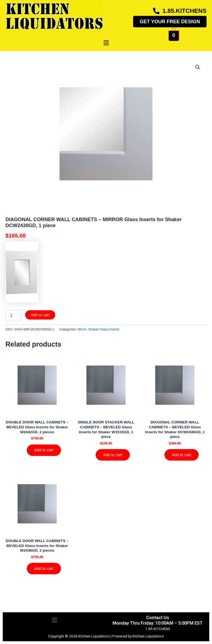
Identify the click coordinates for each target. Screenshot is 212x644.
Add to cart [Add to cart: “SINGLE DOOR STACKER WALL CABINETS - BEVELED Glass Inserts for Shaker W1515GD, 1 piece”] (113, 455)
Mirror (82, 329)
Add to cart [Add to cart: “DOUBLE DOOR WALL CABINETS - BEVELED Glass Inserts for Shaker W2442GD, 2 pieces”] (44, 450)
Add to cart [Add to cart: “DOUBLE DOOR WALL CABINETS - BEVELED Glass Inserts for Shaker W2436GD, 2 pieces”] (44, 569)
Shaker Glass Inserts (104, 329)
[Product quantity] (13, 316)
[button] (106, 43)
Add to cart (40, 315)
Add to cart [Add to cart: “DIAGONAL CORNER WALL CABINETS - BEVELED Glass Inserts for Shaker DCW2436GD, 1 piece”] (182, 455)
